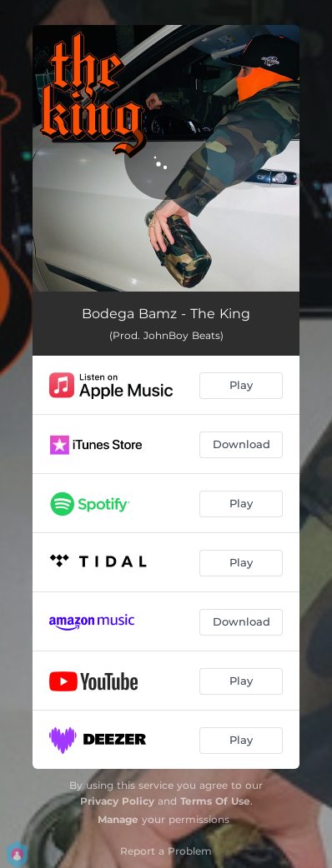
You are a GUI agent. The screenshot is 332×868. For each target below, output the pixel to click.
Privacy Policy (117, 801)
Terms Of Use (215, 801)
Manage (118, 819)
